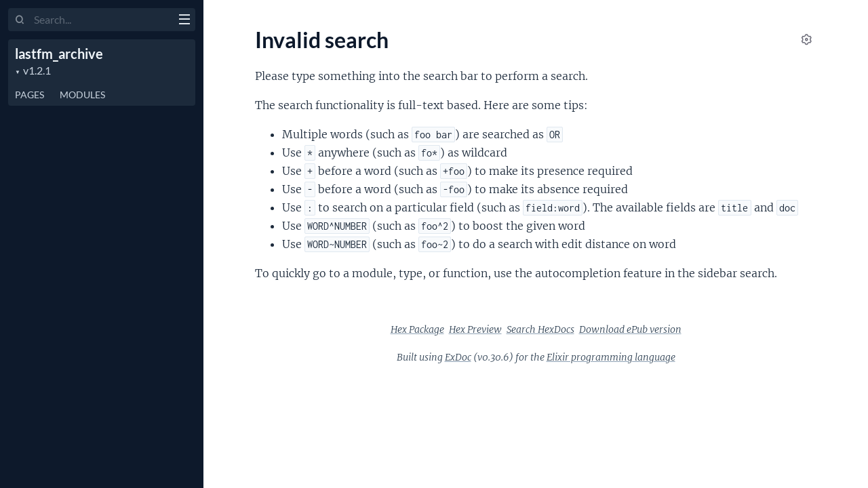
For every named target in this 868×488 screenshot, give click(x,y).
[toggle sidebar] (184, 21)
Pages (29, 95)
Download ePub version (630, 329)
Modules (82, 95)
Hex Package (417, 329)
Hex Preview (475, 329)
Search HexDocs (540, 329)
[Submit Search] (20, 20)
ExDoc (458, 357)
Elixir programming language (611, 357)
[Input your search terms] (102, 20)
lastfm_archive (59, 54)
